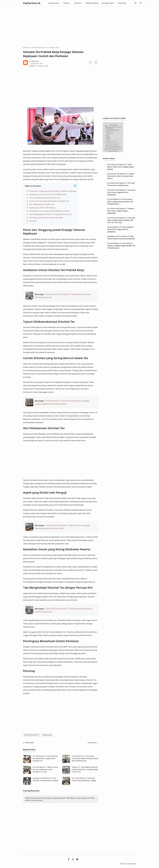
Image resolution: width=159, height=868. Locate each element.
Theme (122, 864)
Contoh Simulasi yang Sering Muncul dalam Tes (49, 201)
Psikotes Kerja (47, 735)
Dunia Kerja (122, 3)
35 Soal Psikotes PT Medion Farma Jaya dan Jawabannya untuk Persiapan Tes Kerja (45, 769)
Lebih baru (93, 743)
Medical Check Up (92, 3)
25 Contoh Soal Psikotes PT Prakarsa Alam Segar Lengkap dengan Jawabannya (121, 211)
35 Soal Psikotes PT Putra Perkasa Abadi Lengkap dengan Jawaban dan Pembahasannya (120, 202)
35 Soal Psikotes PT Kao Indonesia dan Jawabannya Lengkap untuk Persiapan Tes (45, 758)
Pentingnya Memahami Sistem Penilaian (46, 218)
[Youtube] (77, 860)
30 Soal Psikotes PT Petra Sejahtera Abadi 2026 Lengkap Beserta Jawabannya (120, 229)
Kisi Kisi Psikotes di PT (32, 735)
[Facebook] (69, 860)
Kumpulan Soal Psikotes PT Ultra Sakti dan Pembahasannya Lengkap (45, 779)
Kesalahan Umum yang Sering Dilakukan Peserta (49, 211)
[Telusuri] (141, 3)
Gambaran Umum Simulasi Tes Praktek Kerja (48, 194)
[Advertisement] (79, 26)
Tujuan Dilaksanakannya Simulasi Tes (45, 198)
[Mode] (135, 3)
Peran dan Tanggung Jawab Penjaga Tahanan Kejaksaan (53, 191)
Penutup (33, 221)
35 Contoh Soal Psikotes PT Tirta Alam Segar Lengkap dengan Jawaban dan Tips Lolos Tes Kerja (121, 220)
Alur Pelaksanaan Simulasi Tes (42, 204)
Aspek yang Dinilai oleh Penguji (42, 208)
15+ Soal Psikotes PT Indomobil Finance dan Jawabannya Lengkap (84, 779)
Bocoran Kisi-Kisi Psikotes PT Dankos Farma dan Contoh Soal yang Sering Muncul (121, 176)
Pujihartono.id (32, 3)
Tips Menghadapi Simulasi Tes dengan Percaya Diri (50, 214)
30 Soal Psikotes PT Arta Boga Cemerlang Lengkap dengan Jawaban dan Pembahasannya (85, 758)
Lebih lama (28, 743)
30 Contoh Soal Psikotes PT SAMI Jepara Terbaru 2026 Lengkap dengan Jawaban (121, 167)
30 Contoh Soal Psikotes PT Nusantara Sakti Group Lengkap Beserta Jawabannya (121, 192)
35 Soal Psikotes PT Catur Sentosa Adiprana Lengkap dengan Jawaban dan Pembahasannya (121, 246)
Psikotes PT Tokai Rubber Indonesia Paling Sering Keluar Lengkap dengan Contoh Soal (85, 769)
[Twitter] (73, 860)
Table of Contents (33, 186)
